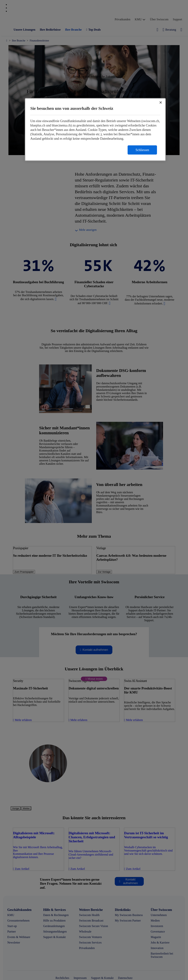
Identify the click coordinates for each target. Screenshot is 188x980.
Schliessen (142, 150)
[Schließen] (161, 102)
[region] (95, 130)
